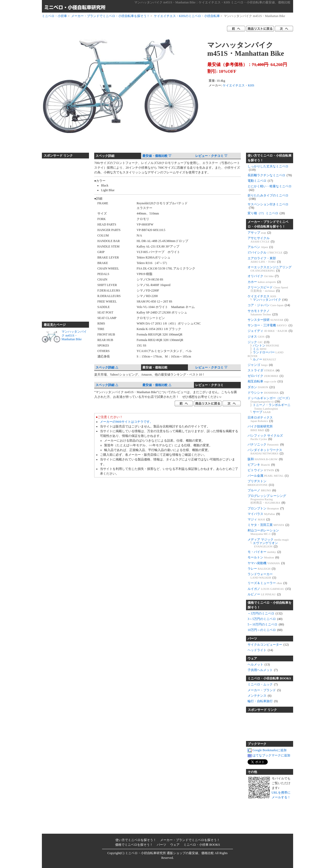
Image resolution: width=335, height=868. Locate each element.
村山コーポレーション (263, 532)
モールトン (263, 557)
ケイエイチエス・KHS (238, 85)
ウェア (252, 658)
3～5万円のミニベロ (265, 619)
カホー (264, 282)
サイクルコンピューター (268, 645)
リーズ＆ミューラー (267, 583)
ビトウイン (263, 470)
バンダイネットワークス (266, 452)
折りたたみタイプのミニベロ (268, 197)
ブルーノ (262, 490)
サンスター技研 (268, 320)
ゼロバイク (265, 376)
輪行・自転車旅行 (263, 701)
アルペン (260, 247)
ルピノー (264, 594)
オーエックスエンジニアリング (270, 269)
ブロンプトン (266, 508)
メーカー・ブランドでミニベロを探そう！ (190, 840)
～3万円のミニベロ (265, 613)
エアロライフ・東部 (264, 260)
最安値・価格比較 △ (157, 385)
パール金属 (268, 476)
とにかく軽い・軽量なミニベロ (270, 188)
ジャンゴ (260, 365)
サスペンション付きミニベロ (268, 206)
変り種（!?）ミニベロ (266, 213)
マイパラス (264, 514)
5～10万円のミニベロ (266, 624)
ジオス (259, 337)
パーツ (252, 639)
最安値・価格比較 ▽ (157, 156)
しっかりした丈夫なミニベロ (268, 168)
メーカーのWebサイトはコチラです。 (126, 422)
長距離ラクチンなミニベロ (270, 175)
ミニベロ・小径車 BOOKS (202, 845)
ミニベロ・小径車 (54, 16)
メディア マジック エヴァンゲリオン (268, 543)
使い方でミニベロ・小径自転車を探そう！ (270, 158)
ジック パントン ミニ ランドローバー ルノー (266, 351)
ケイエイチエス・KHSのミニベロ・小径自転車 (187, 16)
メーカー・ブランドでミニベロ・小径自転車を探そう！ (110, 16)
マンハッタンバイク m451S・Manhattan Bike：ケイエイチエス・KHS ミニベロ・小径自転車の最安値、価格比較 (212, 2)
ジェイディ (270, 331)
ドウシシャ (266, 393)
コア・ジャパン (269, 305)
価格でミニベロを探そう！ (134, 845)
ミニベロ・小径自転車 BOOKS (269, 678)
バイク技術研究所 (260, 428)
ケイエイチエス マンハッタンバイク (268, 298)
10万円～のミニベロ (265, 630)
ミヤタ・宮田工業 (268, 525)
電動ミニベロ (260, 181)
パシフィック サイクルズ (265, 437)
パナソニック (266, 444)
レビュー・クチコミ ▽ (211, 156)
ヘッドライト (260, 650)
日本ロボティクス (260, 419)
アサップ (259, 233)
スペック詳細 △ (107, 367)
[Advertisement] (63, 238)
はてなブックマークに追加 (269, 756)
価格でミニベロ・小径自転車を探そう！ (270, 605)
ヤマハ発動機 (266, 563)
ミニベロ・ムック (263, 684)
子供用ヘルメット (263, 670)
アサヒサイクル (261, 240)
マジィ (259, 519)
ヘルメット (259, 664)
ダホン (261, 387)
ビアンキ (261, 465)
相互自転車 (265, 381)
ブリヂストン (261, 483)
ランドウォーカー (262, 576)
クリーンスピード (268, 289)
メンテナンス (259, 696)
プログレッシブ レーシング (267, 499)
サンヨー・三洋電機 (270, 325)
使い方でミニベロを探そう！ (136, 840)
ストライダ (264, 370)
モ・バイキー (264, 552)
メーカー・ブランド (264, 690)
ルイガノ (269, 589)
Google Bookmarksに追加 (267, 750)
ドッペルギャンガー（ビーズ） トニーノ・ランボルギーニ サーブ (270, 405)
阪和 (265, 459)
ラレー (261, 569)
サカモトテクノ (263, 313)
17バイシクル (267, 252)
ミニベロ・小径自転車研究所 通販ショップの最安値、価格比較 (169, 853)
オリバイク (263, 276)
